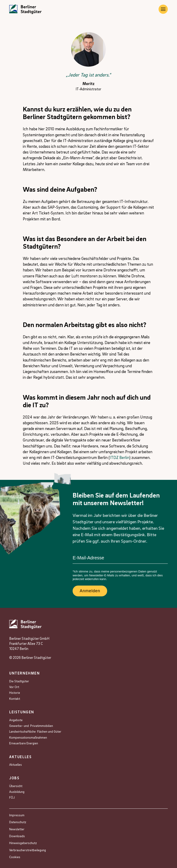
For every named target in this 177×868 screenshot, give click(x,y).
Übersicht (16, 786)
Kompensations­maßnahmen (28, 737)
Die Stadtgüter (19, 681)
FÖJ (12, 797)
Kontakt (15, 699)
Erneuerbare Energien (24, 743)
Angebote (16, 720)
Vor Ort (14, 687)
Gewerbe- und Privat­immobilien (31, 726)
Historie (15, 693)
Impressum (17, 815)
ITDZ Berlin (119, 457)
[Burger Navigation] (163, 9)
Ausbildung (17, 792)
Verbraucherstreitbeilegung (28, 850)
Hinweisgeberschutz (23, 843)
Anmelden (90, 591)
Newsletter (17, 829)
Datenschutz (18, 822)
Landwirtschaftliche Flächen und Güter (35, 731)
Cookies (15, 857)
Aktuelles (16, 764)
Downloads (17, 836)
